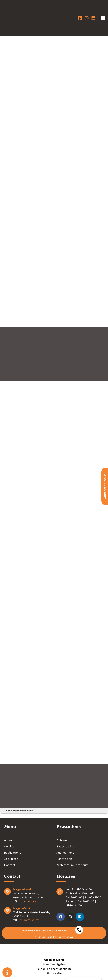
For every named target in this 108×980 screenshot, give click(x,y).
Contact (10, 865)
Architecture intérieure (73, 865)
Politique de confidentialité (54, 969)
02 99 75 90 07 (29, 920)
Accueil (9, 840)
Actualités (11, 859)
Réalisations (13, 853)
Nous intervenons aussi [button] (17, 811)
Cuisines (10, 846)
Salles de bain (66, 846)
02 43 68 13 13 (28, 902)
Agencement (65, 853)
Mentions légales (54, 964)
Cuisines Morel (54, 960)
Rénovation (64, 859)
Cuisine (62, 840)
